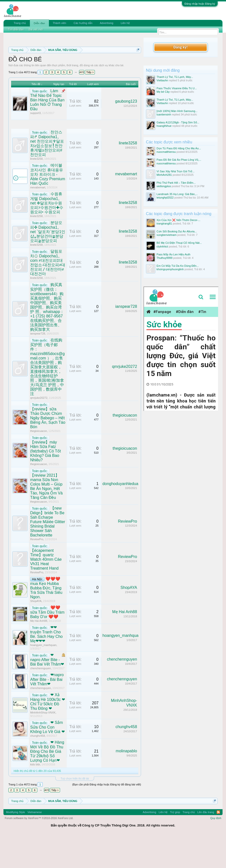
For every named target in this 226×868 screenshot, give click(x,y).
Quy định (216, 849)
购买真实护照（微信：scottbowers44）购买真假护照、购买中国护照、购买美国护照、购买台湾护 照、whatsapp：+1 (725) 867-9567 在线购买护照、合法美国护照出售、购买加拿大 (47, 338)
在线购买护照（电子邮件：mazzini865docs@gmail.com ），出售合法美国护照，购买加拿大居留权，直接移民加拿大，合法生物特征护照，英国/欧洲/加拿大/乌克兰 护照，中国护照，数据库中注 (47, 398)
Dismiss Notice (137, 61)
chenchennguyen (41, 700)
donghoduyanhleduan (122, 515)
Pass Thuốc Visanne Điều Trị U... (177, 88)
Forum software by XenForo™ (39, 849)
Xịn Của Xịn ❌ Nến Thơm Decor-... (178, 220)
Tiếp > (90, 104)
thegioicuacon (39, 462)
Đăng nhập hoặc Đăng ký (200, 4)
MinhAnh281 (164, 175)
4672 (82, 104)
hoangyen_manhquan (43, 676)
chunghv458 (38, 767)
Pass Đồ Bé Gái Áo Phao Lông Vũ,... (179, 160)
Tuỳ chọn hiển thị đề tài (75, 810)
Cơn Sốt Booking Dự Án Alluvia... (177, 231)
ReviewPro (37, 571)
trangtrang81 (164, 223)
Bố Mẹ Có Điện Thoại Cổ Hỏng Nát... (179, 243)
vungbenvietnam (167, 235)
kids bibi (35, 796)
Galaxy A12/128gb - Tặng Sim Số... (178, 122)
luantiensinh (164, 114)
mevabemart (38, 219)
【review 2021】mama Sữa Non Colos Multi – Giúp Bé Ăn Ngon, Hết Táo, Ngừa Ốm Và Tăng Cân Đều (46, 518)
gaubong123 (126, 133)
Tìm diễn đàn (16, 29)
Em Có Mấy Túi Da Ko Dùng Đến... (178, 266)
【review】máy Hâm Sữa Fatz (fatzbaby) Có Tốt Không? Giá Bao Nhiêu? (45, 482)
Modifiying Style (15, 844)
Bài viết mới (36, 29)
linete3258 (36, 190)
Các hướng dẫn (83, 23)
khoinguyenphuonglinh (170, 269)
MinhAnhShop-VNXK (43, 744)
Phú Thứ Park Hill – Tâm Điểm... (176, 183)
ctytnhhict (162, 246)
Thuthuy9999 (164, 258)
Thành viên (60, 23)
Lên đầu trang (206, 844)
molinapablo (126, 782)
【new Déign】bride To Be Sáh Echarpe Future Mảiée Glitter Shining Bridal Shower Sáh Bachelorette (48, 553)
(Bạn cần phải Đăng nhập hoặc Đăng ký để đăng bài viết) (107, 816)
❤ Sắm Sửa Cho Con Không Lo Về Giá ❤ (47, 758)
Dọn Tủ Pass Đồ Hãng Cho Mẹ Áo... (179, 148)
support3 (35, 144)
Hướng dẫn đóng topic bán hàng (77, 73)
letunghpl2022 (165, 198)
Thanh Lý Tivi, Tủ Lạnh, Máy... (175, 77)
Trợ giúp (175, 844)
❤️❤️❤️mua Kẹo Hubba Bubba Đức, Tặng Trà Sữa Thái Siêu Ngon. (46, 619)
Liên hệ (125, 23)
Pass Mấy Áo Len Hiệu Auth (174, 254)
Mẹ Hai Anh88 (39, 652)
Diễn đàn (39, 23)
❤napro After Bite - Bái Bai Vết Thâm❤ (47, 691)
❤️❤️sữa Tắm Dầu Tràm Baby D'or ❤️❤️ (47, 644)
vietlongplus (164, 186)
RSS (218, 844)
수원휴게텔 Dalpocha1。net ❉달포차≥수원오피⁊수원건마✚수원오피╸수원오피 (47, 234)
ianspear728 (38, 365)
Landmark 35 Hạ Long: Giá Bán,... (177, 194)
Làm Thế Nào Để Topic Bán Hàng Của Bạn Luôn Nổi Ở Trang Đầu (47, 131)
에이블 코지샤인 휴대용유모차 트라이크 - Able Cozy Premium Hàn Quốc (48, 206)
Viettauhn (162, 80)
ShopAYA (36, 632)
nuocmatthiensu (166, 152)
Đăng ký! (181, 47)
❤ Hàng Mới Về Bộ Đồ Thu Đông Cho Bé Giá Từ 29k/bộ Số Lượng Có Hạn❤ (47, 783)
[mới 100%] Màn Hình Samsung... (177, 111)
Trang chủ (20, 23)
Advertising (106, 23)
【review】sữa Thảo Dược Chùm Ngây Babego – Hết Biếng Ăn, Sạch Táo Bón (48, 449)
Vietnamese (35, 844)
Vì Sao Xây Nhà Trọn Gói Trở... (175, 171)
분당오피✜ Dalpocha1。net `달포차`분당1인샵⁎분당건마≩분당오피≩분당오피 (48, 263)
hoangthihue (164, 126)
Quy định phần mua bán (72, 67)
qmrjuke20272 (39, 429)
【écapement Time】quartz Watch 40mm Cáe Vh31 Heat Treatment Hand (46, 591)
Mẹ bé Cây (163, 92)
